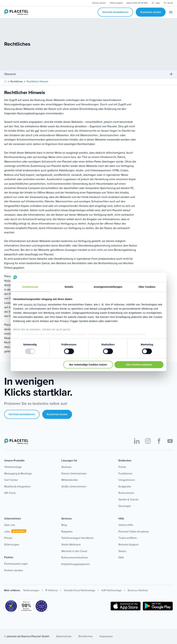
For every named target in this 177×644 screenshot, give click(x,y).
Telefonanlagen (31, 590)
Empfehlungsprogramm (76, 564)
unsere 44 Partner (35, 304)
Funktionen (125, 473)
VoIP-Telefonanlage (111, 590)
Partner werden (14, 570)
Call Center (11, 480)
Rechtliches (86, 636)
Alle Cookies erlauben (139, 365)
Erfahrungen (12, 544)
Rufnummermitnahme (75, 557)
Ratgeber (67, 531)
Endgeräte (125, 486)
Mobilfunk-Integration (17, 486)
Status (122, 551)
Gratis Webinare (71, 544)
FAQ (121, 557)
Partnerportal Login (16, 564)
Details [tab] (69, 287)
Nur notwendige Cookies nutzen (88, 365)
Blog (64, 525)
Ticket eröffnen (128, 538)
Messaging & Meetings (18, 473)
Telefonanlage (13, 467)
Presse (8, 538)
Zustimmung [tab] (30, 287)
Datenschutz (64, 636)
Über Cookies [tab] (147, 287)
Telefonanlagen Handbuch (78, 538)
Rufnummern (126, 493)
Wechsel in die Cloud (74, 551)
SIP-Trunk (10, 493)
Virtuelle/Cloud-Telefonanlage (79, 590)
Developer (125, 506)
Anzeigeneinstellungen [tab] (108, 287)
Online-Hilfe (126, 525)
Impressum (106, 636)
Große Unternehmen (74, 486)
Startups (66, 467)
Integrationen (127, 480)
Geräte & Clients (128, 499)
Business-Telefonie (138, 590)
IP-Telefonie (52, 590)
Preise (122, 467)
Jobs (7, 531)
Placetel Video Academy (134, 531)
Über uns (10, 525)
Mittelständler (70, 480)
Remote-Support (128, 544)
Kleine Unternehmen (74, 473)
